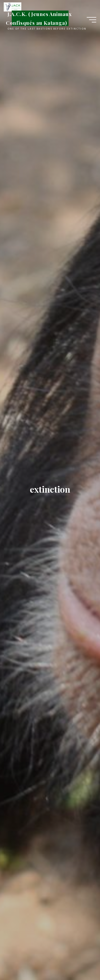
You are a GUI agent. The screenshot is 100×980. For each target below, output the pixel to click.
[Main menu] (91, 20)
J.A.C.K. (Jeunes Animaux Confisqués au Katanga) (39, 18)
